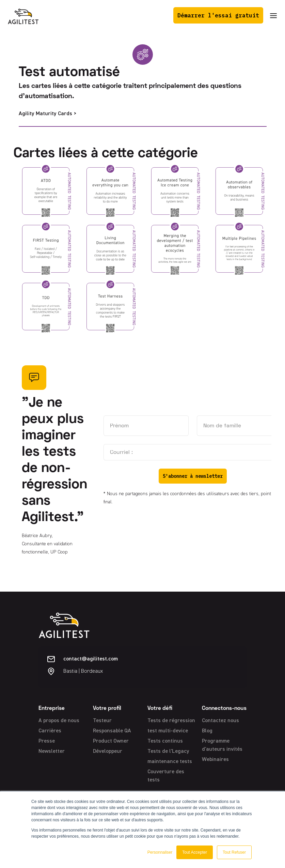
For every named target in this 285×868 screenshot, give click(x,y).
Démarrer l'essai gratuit (218, 15)
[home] (23, 15)
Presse (47, 741)
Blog (207, 731)
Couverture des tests (166, 776)
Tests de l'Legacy (168, 751)
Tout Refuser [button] (234, 852)
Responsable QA (112, 731)
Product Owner (111, 741)
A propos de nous (59, 721)
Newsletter (52, 751)
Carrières (50, 731)
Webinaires (215, 760)
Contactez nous (220, 721)
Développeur (108, 751)
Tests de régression (171, 721)
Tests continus (165, 741)
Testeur (102, 721)
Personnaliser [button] (160, 852)
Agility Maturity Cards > (47, 114)
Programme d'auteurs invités (222, 745)
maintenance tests (170, 762)
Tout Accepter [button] (195, 852)
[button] (273, 16)
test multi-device (168, 731)
